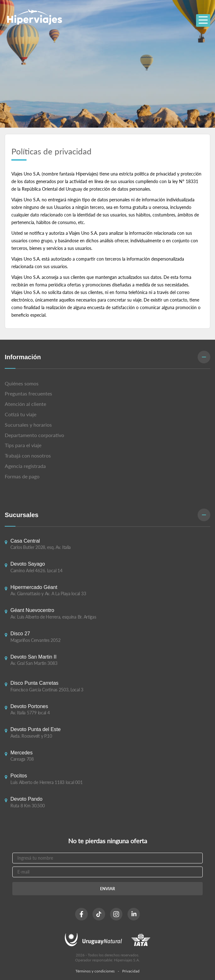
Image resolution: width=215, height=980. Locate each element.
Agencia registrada (25, 466)
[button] (107, 357)
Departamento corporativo (34, 435)
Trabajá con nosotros (28, 455)
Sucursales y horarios (28, 425)
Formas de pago (22, 476)
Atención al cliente (25, 404)
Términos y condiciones (95, 971)
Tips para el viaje (23, 445)
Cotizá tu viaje (21, 414)
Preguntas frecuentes (28, 393)
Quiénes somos (22, 383)
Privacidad (131, 971)
